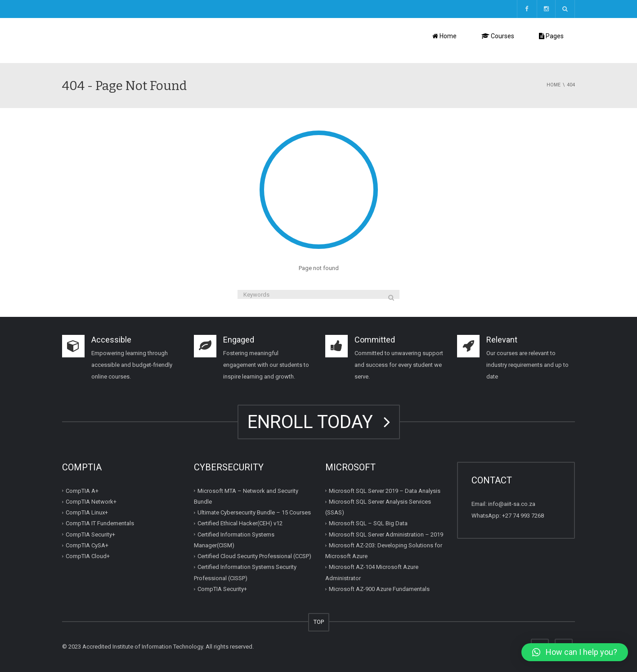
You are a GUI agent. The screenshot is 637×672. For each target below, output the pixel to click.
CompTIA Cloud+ (88, 556)
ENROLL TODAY (319, 422)
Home (444, 36)
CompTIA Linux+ (87, 512)
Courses (498, 36)
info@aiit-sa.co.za (512, 504)
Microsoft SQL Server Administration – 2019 (386, 534)
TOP (319, 622)
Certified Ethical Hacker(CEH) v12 (240, 523)
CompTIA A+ (82, 491)
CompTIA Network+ (91, 502)
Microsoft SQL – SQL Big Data (368, 523)
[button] (575, 652)
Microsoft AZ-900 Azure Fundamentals (379, 589)
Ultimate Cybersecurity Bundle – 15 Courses (254, 512)
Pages (551, 36)
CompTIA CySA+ (87, 545)
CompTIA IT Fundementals (100, 523)
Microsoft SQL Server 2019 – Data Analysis (385, 491)
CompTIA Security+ (90, 534)
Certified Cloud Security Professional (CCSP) (254, 556)
